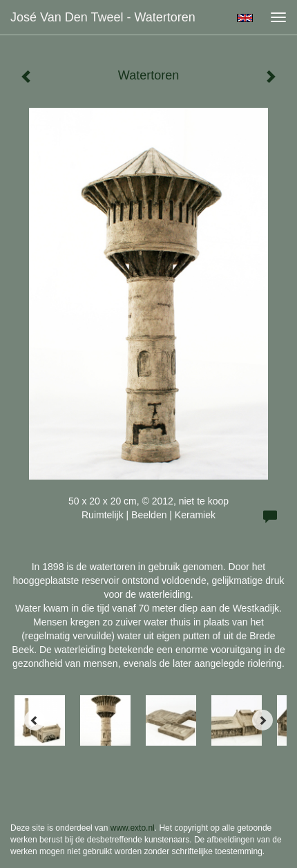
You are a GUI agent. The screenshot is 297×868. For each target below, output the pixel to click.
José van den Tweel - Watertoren (103, 17)
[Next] (262, 720)
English (245, 18)
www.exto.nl (133, 828)
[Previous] (35, 720)
